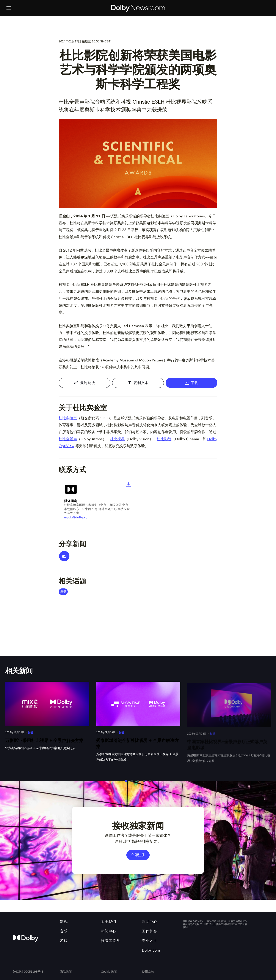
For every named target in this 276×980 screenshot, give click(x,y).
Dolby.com (151, 950)
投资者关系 (110, 941)
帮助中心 (149, 922)
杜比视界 (117, 439)
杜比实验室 (68, 418)
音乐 (64, 931)
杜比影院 (164, 439)
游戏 (64, 941)
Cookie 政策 (109, 972)
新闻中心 (108, 931)
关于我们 (108, 922)
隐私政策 (66, 972)
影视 (63, 592)
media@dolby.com (77, 518)
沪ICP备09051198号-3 (28, 972)
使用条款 (148, 972)
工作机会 (149, 931)
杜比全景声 (68, 439)
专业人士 (149, 941)
